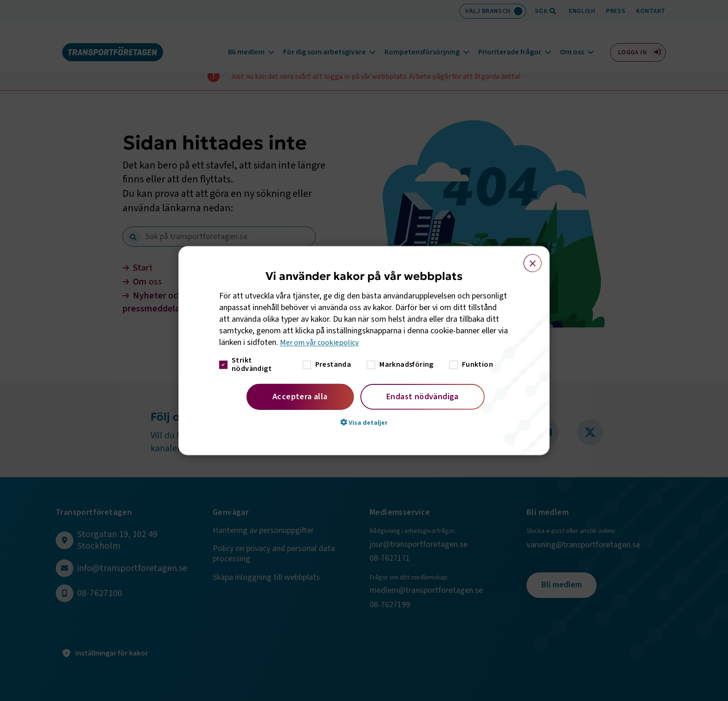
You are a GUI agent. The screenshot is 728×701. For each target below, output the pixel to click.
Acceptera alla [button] (300, 396)
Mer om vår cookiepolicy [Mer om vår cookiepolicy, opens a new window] (322, 342)
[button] (364, 422)
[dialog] (364, 351)
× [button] (527, 259)
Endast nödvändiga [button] (422, 396)
